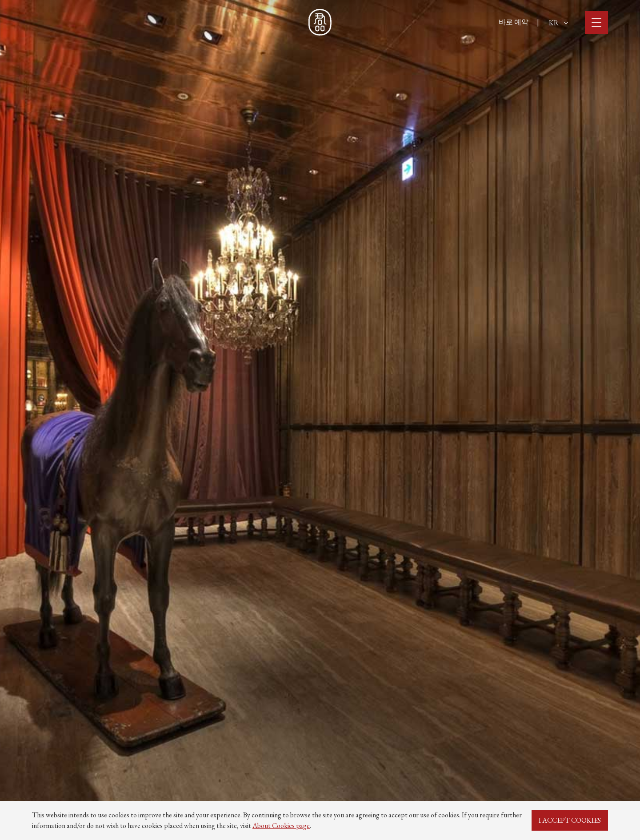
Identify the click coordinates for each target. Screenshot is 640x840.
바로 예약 (514, 22)
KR (558, 23)
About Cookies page (281, 826)
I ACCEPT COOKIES (570, 820)
